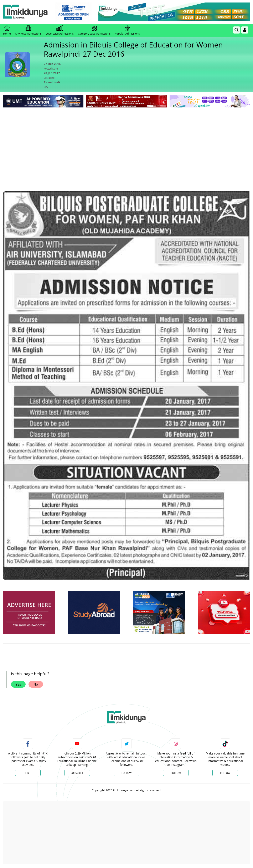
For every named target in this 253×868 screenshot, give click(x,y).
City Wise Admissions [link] (28, 30)
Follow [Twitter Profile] (126, 773)
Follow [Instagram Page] (176, 773)
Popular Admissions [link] (127, 30)
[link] (74, 12)
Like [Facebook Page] (28, 773)
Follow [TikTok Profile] (225, 773)
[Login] (245, 30)
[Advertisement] (126, 140)
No (36, 684)
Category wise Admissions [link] (94, 30)
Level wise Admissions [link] (60, 30)
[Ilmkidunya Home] (26, 12)
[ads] (29, 612)
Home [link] (7, 30)
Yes (18, 684)
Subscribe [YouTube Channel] (77, 773)
